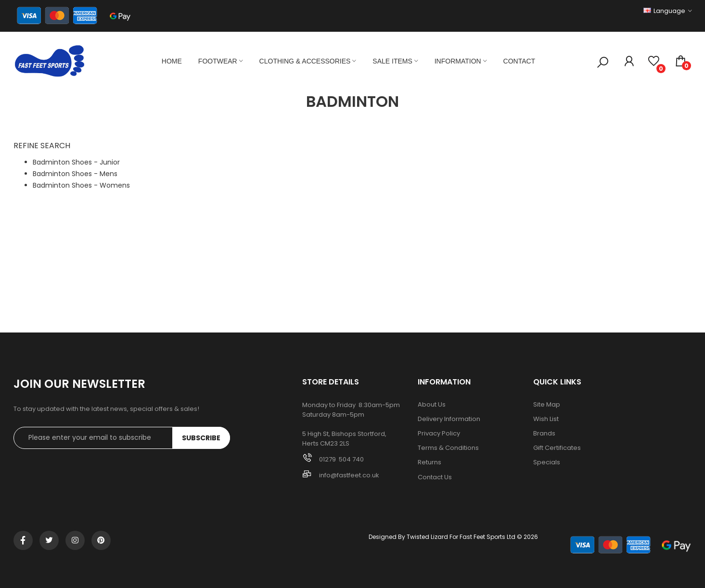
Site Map (547, 405)
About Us (432, 405)
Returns (429, 462)
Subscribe (201, 438)
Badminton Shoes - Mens (75, 174)
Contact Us (435, 477)
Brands (544, 434)
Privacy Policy (439, 434)
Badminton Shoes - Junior (76, 162)
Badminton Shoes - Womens (81, 185)
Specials (547, 462)
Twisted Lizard (427, 537)
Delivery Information (449, 419)
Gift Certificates (557, 448)
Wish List (546, 419)
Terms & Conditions (448, 448)
